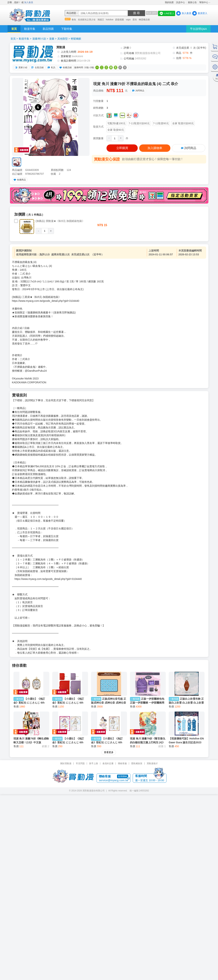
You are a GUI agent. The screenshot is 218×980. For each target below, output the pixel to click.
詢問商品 (138, 91)
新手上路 (94, 726)
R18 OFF (152, 13)
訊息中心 (181, 2)
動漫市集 (30, 29)
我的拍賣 (169, 2)
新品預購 (48, 29)
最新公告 (192, 2)
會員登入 (202, 13)
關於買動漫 (66, 726)
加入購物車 (155, 148)
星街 (135, 20)
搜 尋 (136, 13)
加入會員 (29, 2)
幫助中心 (204, 2)
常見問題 (80, 726)
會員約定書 (108, 726)
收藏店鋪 (65, 67)
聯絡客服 (122, 726)
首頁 (14, 29)
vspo (128, 20)
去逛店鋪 (37, 67)
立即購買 (122, 148)
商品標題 (71, 13)
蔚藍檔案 (120, 20)
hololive (110, 20)
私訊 (51, 67)
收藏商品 (19, 180)
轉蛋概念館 (144, 20)
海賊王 (101, 20)
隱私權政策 (137, 726)
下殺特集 (67, 29)
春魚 (74, 20)
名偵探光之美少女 (87, 20)
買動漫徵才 (152, 726)
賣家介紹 (21, 67)
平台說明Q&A (198, 29)
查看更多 (109, 715)
